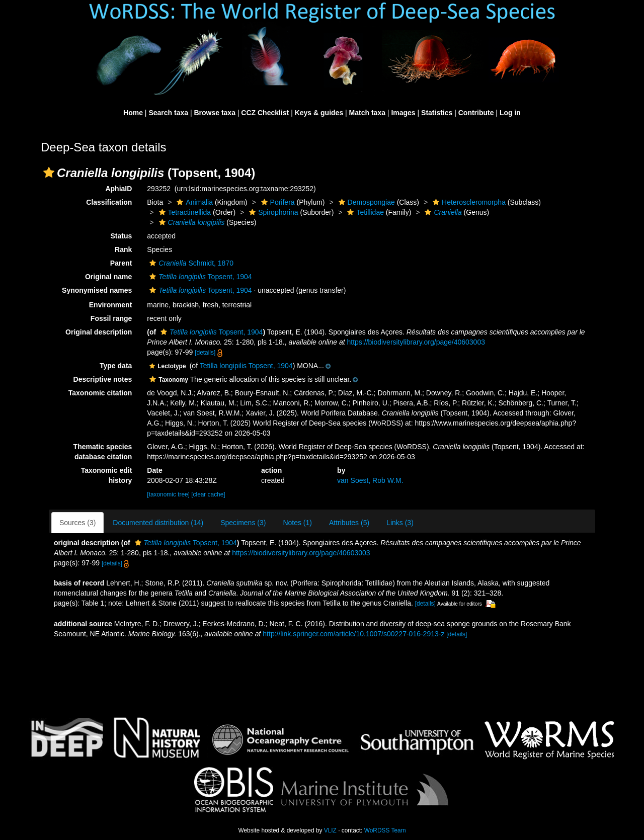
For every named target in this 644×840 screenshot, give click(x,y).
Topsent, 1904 (199, 277)
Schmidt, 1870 (190, 263)
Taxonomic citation (100, 393)
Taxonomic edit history (107, 475)
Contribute (476, 113)
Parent (121, 263)
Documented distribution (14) (158, 523)
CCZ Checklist (265, 113)
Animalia (193, 202)
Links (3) (400, 523)
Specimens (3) (243, 523)
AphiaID (118, 189)
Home (133, 113)
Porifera (277, 202)
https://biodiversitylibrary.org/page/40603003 (416, 342)
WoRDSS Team (385, 830)
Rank (123, 249)
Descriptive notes (103, 379)
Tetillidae (364, 212)
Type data (116, 366)
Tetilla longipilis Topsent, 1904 (246, 366)
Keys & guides (319, 113)
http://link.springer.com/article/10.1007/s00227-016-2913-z (353, 634)
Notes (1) (297, 523)
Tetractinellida (184, 212)
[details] (205, 353)
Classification (109, 202)
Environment (111, 305)
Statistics (437, 113)
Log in (510, 113)
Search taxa (168, 113)
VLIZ (330, 830)
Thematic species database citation (103, 452)
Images (403, 113)
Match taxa (367, 113)
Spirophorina (272, 212)
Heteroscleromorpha (468, 202)
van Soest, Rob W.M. (370, 480)
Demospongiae (366, 202)
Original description (99, 332)
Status (122, 236)
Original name (108, 277)
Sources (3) (77, 523)
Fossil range (111, 318)
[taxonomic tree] (168, 494)
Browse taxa (214, 113)
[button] (49, 173)
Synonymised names (97, 290)
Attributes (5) (349, 523)
